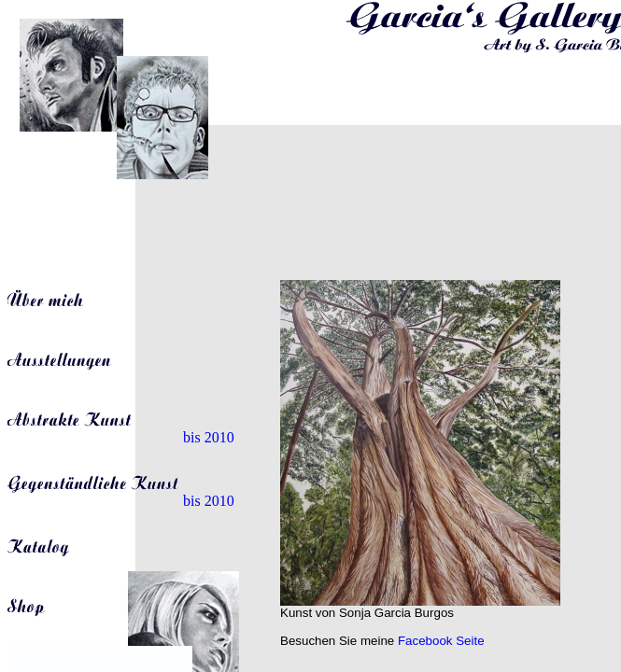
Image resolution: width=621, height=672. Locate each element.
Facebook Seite (441, 641)
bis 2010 (121, 437)
